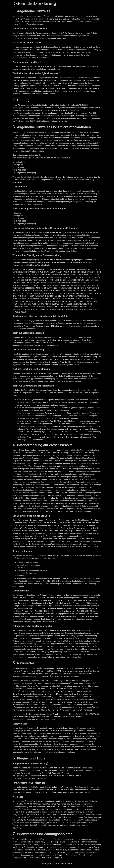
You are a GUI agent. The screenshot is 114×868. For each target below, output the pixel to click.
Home (43, 864)
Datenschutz (67, 864)
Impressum (54, 864)
